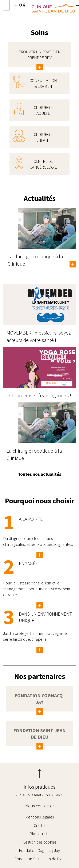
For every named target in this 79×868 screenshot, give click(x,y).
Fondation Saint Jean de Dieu (40, 859)
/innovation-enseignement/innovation (40, 555)
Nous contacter (40, 806)
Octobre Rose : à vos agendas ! (39, 395)
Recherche (19, 5)
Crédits (40, 825)
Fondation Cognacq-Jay (39, 850)
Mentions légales (40, 817)
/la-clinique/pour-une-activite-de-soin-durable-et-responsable (40, 605)
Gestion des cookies (40, 842)
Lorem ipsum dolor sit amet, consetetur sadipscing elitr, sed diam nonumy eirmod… (40, 650)
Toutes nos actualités (40, 474)
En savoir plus (73, 264)
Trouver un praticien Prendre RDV (40, 55)
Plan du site (40, 834)
